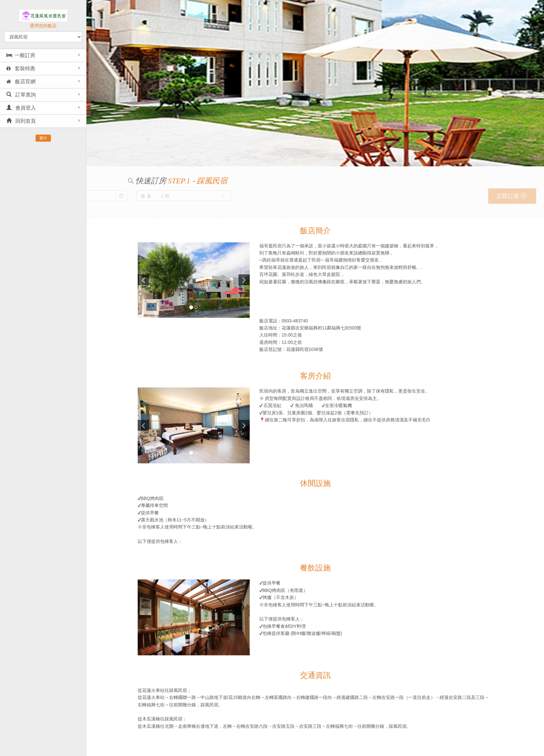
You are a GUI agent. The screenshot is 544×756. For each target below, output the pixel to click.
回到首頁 (21, 121)
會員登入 (21, 108)
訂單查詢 (21, 95)
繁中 (43, 138)
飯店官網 (21, 82)
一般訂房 (21, 55)
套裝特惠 (21, 68)
